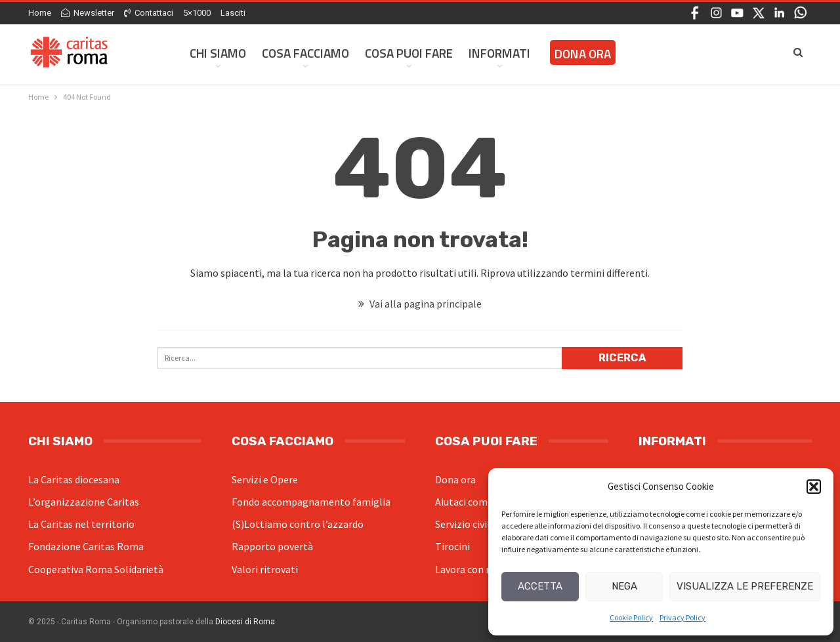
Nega (624, 586)
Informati (499, 53)
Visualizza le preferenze (745, 586)
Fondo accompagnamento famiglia (311, 502)
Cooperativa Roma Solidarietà (96, 569)
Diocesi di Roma (245, 622)
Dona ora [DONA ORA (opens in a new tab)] (583, 53)
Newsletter (88, 13)
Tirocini (452, 546)
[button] (814, 487)
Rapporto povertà (272, 546)
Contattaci (149, 13)
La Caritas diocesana (74, 479)
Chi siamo (218, 53)
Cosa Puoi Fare (409, 53)
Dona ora (455, 479)
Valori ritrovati (265, 569)
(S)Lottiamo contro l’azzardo (298, 524)
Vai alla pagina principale (420, 304)
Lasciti (233, 13)
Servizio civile (465, 524)
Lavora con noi (468, 569)
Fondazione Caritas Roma (86, 546)
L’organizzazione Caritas (84, 502)
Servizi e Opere (265, 479)
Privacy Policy (682, 617)
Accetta (540, 586)
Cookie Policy (631, 617)
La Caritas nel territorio (81, 524)
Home (40, 13)
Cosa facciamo (305, 53)
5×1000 (197, 13)
